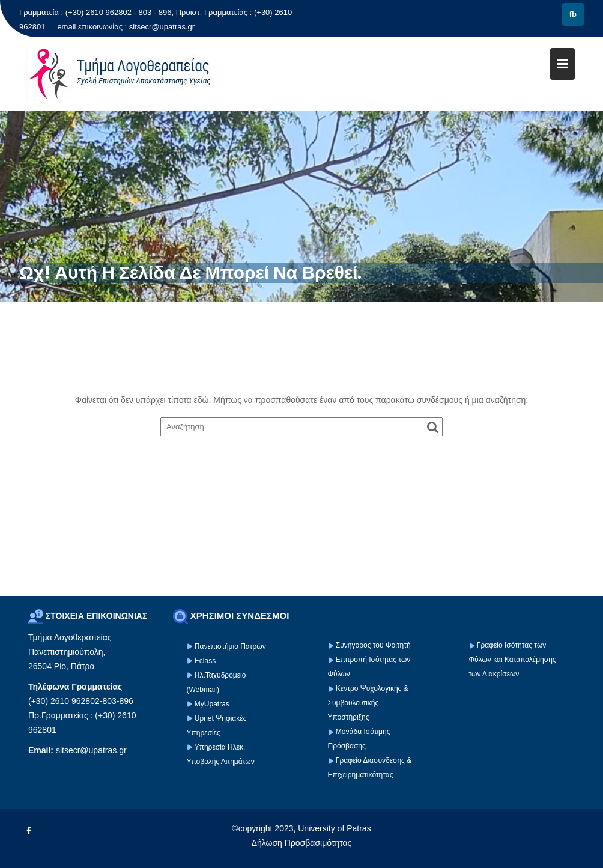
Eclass (205, 661)
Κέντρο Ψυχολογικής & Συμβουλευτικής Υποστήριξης (368, 703)
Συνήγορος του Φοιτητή (373, 645)
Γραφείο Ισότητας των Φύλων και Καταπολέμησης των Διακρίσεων (513, 660)
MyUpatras (212, 704)
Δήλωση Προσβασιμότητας (302, 843)
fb (573, 14)
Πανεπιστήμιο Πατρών (230, 646)
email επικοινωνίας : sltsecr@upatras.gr (126, 27)
